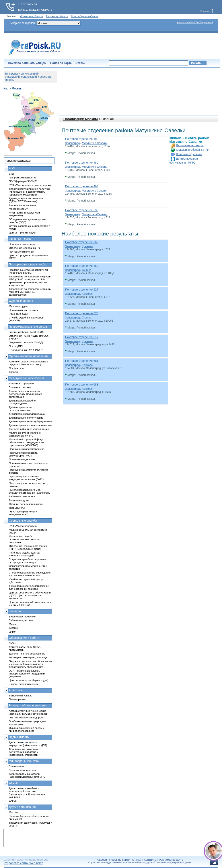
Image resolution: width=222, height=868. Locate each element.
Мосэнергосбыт (18, 209)
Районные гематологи (22, 496)
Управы (13, 372)
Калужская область (57, 16)
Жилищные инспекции (22, 205)
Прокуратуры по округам (24, 310)
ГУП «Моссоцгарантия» (23, 526)
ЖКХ (12, 168)
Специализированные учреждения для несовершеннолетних (30, 574)
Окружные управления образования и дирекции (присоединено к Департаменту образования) (31, 664)
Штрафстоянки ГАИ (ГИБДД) (26, 350)
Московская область (31, 16)
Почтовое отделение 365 (82, 242)
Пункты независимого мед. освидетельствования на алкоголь (29, 491)
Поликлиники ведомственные (27, 449)
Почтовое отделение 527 (82, 290)
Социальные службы (23, 521)
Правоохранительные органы (28, 327)
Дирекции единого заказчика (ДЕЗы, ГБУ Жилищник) (26, 200)
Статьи (81, 63)
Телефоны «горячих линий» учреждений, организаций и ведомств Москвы (28, 77)
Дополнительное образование (27, 653)
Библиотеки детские (21, 620)
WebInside (36, 863)
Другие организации (22, 807)
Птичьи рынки (17, 699)
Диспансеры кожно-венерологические (21, 409)
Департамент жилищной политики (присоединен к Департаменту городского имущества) (29, 192)
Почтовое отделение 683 (82, 385)
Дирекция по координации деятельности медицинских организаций (25, 394)
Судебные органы (21, 301)
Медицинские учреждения (26, 378)
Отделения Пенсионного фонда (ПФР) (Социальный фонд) (28, 547)
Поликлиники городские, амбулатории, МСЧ (23, 454)
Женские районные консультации (29, 429)
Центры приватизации (22, 232)
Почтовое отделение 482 (82, 139)
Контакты (150, 860)
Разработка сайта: (16, 863)
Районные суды (18, 314)
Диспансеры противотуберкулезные (30, 421)
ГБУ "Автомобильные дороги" (27, 717)
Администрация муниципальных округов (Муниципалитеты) (28, 363)
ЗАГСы (13, 801)
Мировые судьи (18, 306)
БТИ (11, 174)
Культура (15, 611)
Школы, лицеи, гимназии (24, 684)
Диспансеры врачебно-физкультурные (23, 402)
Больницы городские (21, 383)
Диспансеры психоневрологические (30, 425)
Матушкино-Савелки (95, 143)
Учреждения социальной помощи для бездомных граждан (29, 587)
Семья (13, 783)
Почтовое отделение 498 (82, 186)
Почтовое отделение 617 (82, 337)
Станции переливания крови (26, 504)
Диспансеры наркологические (27, 414)
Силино (87, 270)
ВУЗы (12, 643)
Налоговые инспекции (190, 145)
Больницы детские (20, 387)
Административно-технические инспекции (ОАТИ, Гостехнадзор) (29, 712)
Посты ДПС (16, 346)
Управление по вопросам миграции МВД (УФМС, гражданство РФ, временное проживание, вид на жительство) (30, 281)
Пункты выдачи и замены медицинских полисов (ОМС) (26, 478)
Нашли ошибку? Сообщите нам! (195, 22)
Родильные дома (19, 500)
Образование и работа (24, 638)
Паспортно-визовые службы (28, 264)
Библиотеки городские (22, 616)
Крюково (87, 246)
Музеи (13, 624)
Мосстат (14, 812)
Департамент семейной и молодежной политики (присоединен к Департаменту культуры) (27, 793)
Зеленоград (72, 143)
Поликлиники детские (22, 459)
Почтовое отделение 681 (82, 361)
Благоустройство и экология (28, 705)
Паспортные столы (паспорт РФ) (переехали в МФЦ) (28, 271)
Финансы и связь (20, 239)
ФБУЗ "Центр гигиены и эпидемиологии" (23, 513)
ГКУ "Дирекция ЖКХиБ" (23, 181)
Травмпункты (17, 508)
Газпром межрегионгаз (22, 177)
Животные (16, 690)
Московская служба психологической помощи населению (24, 539)
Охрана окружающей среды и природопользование (27, 729)
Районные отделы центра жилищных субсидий (24, 554)
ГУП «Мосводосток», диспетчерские (31, 185)
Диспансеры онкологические (26, 418)
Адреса (102, 860)
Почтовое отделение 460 (82, 266)
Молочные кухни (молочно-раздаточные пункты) (25, 434)
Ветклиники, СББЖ (20, 695)
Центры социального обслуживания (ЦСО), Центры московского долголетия (30, 595)
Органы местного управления (29, 356)
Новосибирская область (85, 16)
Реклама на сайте (171, 860)
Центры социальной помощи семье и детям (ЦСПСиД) (30, 603)
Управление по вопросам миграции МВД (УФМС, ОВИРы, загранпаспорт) (30, 292)
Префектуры (17, 368)
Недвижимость (19, 737)
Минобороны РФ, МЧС (24, 761)
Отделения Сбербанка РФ (192, 150)
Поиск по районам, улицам (27, 63)
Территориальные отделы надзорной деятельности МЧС (27, 775)
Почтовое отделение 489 (82, 163)
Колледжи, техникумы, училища (28, 657)
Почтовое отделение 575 (82, 313)
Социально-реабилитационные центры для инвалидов (28, 561)
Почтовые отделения (189, 154)
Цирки (13, 632)
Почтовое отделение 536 (82, 210)
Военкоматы (16, 766)
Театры (13, 628)
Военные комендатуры (23, 770)
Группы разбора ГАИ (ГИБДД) (27, 332)
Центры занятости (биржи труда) (29, 680)
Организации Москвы (81, 119)
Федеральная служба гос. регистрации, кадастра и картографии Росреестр (24, 752)
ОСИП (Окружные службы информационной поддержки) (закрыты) (27, 673)
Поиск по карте (61, 63)
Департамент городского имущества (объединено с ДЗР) (28, 744)
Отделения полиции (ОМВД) (26, 342)
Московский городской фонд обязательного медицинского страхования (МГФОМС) (26, 442)
